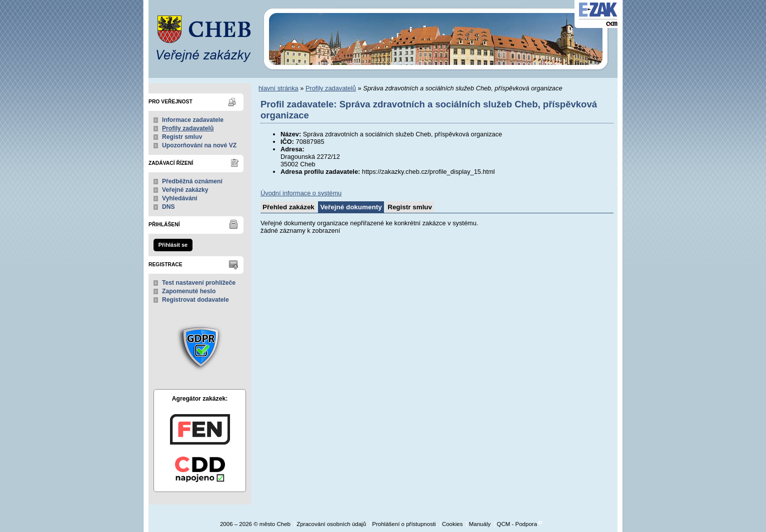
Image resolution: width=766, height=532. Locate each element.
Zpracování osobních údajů (331, 524)
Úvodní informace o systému (301, 193)
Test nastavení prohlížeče (199, 283)
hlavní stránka (278, 88)
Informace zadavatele (193, 120)
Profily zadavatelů (188, 128)
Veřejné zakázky (185, 190)
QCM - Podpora (517, 524)
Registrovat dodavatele (195, 300)
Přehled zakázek (288, 207)
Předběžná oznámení (192, 181)
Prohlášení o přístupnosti (404, 524)
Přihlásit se (173, 245)
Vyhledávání (180, 198)
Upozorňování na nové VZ (199, 145)
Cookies (452, 524)
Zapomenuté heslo (189, 291)
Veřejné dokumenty (351, 207)
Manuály (480, 524)
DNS (168, 207)
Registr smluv (182, 137)
